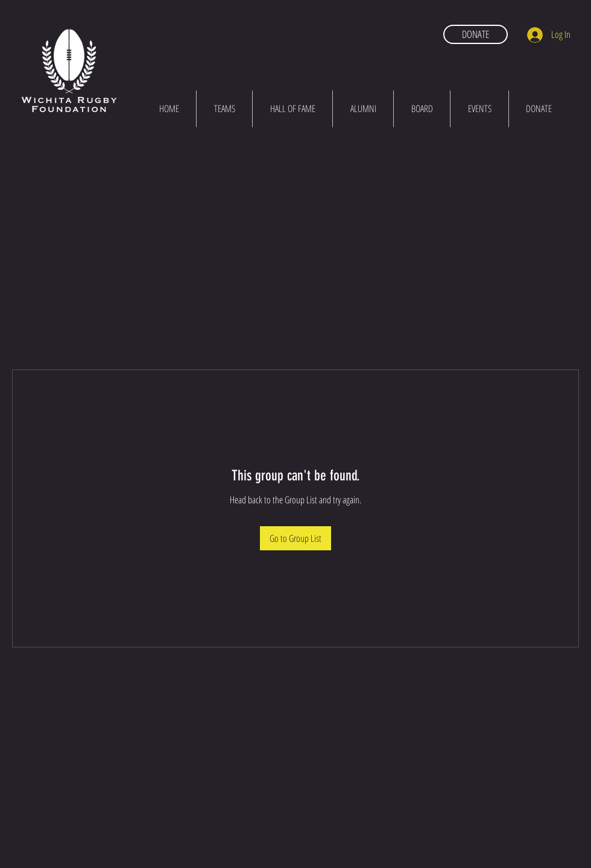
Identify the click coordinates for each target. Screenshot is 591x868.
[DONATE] (476, 34)
